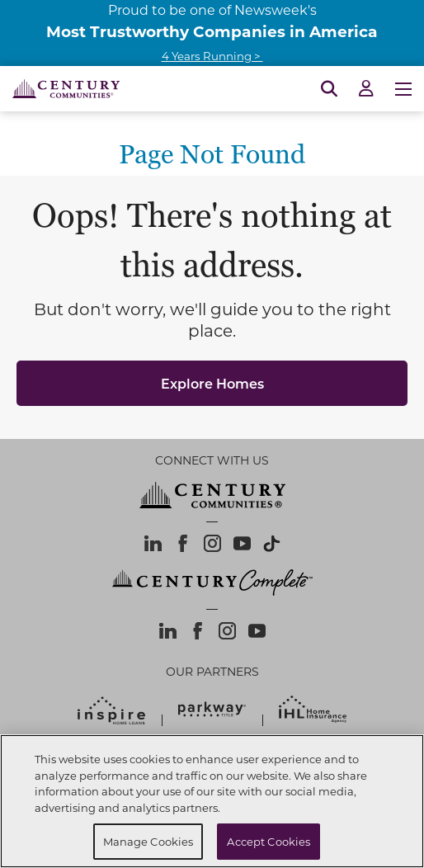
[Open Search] (329, 89)
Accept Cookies (269, 841)
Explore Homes (212, 383)
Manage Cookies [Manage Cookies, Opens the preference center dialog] (148, 841)
